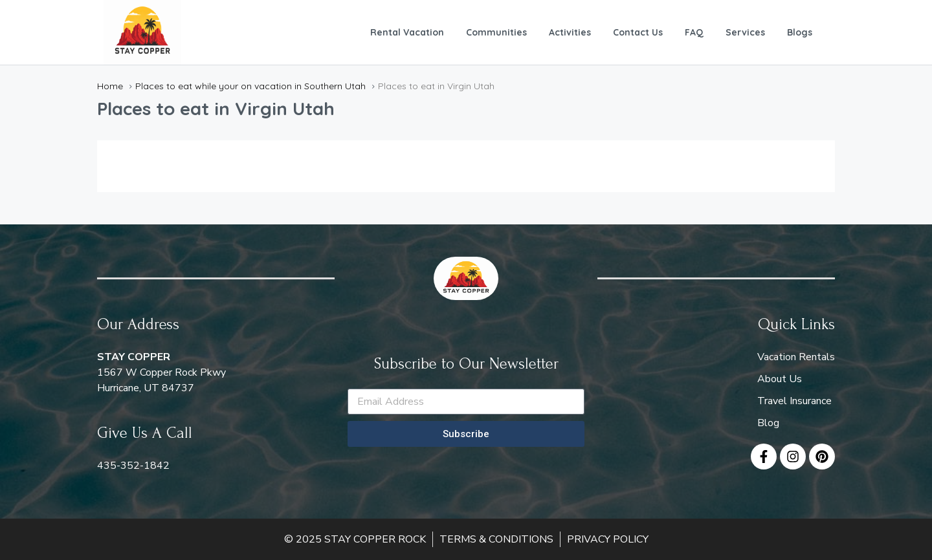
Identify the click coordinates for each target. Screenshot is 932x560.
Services (745, 32)
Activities (570, 32)
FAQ (694, 32)
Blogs (800, 32)
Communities (496, 32)
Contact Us (638, 32)
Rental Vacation (407, 32)
